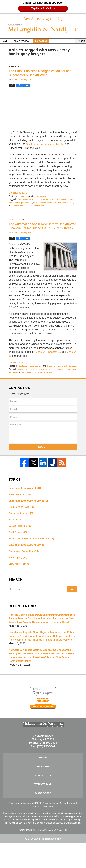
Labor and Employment (27, 496)
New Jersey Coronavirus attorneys (50, 380)
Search (72, 600)
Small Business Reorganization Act (47, 145)
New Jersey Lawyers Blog (43, 30)
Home (7, 42)
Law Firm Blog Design (42, 863)
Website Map (43, 808)
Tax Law (16, 529)
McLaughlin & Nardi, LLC (55, 854)
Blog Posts (43, 818)
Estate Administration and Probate (33, 549)
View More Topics (20, 575)
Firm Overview (26, 42)
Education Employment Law (29, 555)
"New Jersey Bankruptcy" (29, 200)
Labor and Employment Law (30, 509)
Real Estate (18, 542)
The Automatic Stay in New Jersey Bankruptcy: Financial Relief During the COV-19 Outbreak (38, 229)
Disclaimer (43, 789)
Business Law (41, 197)
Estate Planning (21, 535)
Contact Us (48, 42)
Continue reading (19, 193)
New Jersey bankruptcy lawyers (32, 377)
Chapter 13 (15, 360)
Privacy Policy (66, 828)
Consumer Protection (25, 562)
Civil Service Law (22, 516)
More (80, 42)
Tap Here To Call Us (43, 9)
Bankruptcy (24, 197)
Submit (43, 455)
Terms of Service (40, 831)
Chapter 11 (55, 357)
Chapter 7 (42, 357)
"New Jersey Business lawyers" (57, 200)
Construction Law (22, 522)
